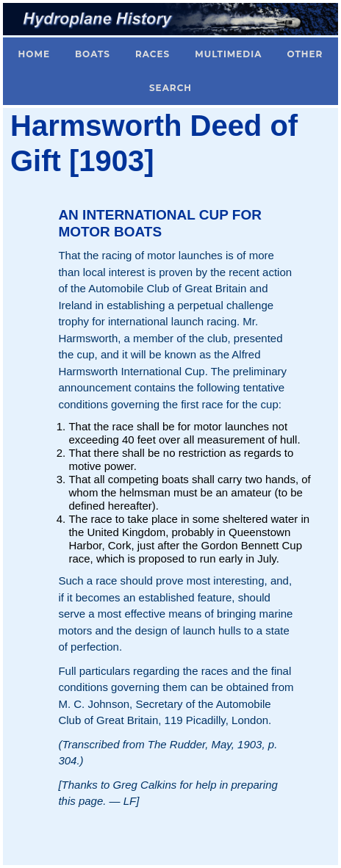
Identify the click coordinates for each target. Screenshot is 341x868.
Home (34, 54)
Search (170, 88)
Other (305, 54)
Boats (93, 54)
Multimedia (228, 54)
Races (152, 54)
